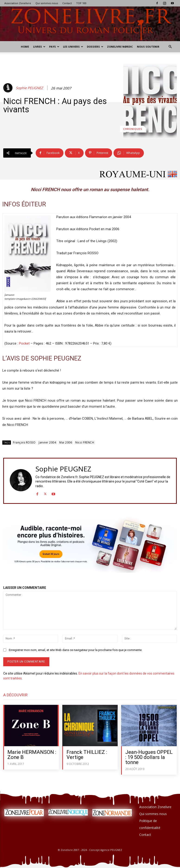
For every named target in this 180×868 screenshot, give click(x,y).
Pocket (24, 343)
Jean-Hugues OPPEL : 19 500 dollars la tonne (149, 757)
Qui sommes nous (47, 3)
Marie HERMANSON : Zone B (32, 755)
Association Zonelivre (18, 3)
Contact (67, 3)
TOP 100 (81, 3)
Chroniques (133, 129)
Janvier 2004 (47, 442)
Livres (39, 47)
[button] (170, 47)
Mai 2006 (66, 442)
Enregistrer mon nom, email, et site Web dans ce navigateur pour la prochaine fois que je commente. (76, 650)
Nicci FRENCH (85, 442)
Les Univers (73, 47)
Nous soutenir (148, 47)
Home (25, 47)
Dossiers (95, 47)
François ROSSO (24, 442)
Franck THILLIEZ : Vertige (87, 755)
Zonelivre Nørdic (120, 47)
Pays (54, 47)
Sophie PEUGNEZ (29, 88)
